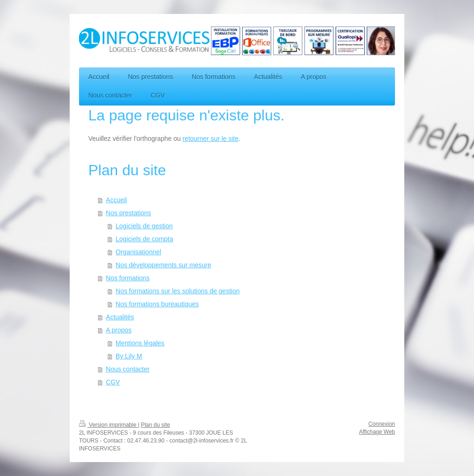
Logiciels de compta (145, 239)
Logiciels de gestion (144, 226)
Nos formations (128, 278)
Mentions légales (140, 343)
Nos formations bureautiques (157, 304)
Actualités (120, 317)
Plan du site (155, 425)
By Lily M (129, 356)
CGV (113, 382)
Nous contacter (128, 369)
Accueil (116, 200)
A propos (119, 330)
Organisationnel (138, 252)
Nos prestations (128, 213)
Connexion (382, 424)
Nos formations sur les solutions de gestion (178, 291)
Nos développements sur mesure (163, 265)
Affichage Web (377, 432)
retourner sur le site (211, 139)
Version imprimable (109, 425)
